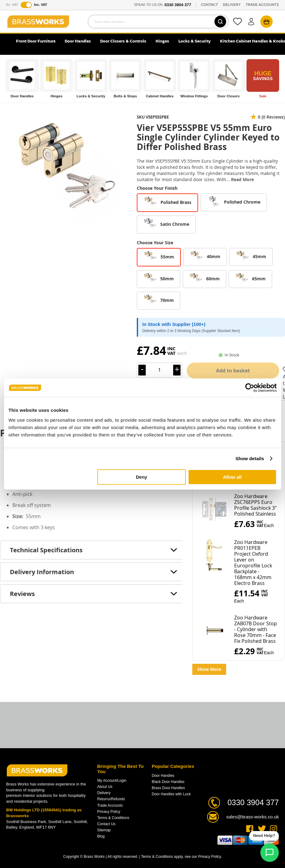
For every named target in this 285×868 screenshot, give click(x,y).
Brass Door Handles (168, 788)
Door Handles (78, 41)
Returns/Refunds (111, 799)
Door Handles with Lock (171, 794)
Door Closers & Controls (123, 41)
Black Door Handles (168, 782)
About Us (105, 787)
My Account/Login (112, 781)
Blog (101, 836)
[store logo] (38, 22)
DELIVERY (232, 5)
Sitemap (104, 830)
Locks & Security (195, 41)
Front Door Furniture (36, 41)
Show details (250, 458)
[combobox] (158, 22)
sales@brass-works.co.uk (252, 817)
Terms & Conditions (113, 818)
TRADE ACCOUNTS (262, 5)
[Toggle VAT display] (26, 5)
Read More (242, 179)
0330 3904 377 (178, 5)
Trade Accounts (110, 805)
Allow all (232, 477)
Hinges (162, 41)
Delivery (104, 793)
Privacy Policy (109, 812)
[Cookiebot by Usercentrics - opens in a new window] (250, 388)
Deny (142, 477)
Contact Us (106, 824)
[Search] (220, 22)
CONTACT (209, 5)
